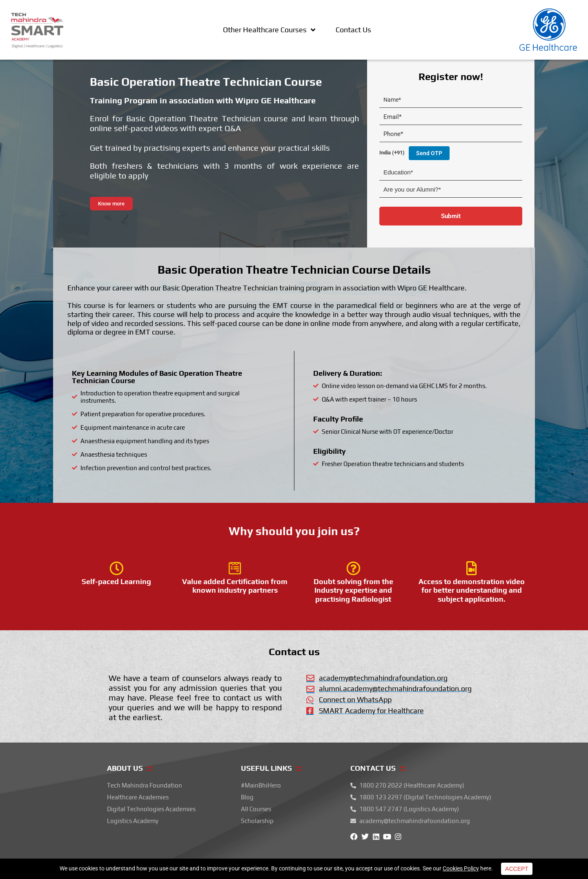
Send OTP (429, 153)
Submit (451, 216)
